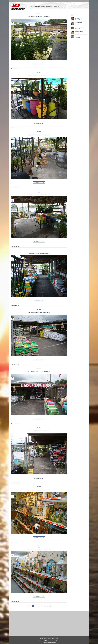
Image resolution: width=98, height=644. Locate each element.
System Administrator (45, 17)
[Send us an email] (87, 1)
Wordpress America (52, 642)
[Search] (30, 7)
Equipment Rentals (80, 27)
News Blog (37, 7)
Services (43, 7)
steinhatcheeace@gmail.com (48, 1)
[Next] (51, 606)
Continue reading (39, 64)
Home (33, 7)
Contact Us (56, 7)
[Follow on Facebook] (86, 1)
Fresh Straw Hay (79, 31)
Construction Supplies (80, 36)
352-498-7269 (38, 1)
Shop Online (49, 7)
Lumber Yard (78, 18)
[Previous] (27, 606)
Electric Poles (78, 23)
